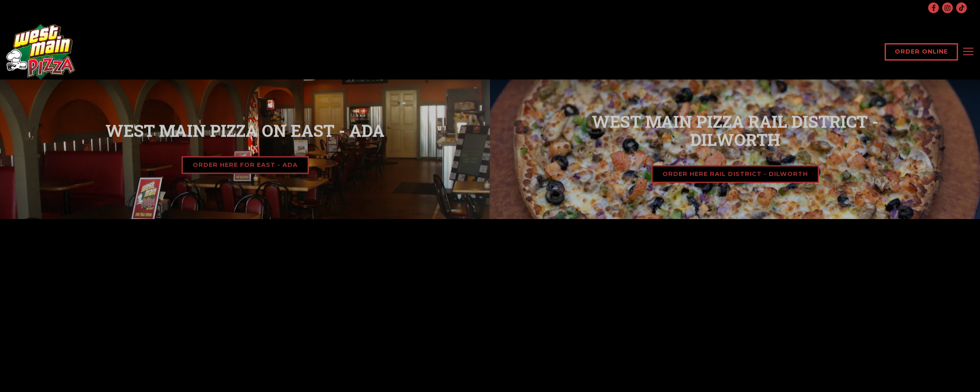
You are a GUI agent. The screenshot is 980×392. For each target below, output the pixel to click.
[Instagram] (947, 8)
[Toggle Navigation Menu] (968, 51)
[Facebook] (933, 8)
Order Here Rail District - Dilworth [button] (735, 175)
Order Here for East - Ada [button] (245, 166)
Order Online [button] (921, 51)
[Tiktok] (961, 8)
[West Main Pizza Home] (41, 51)
